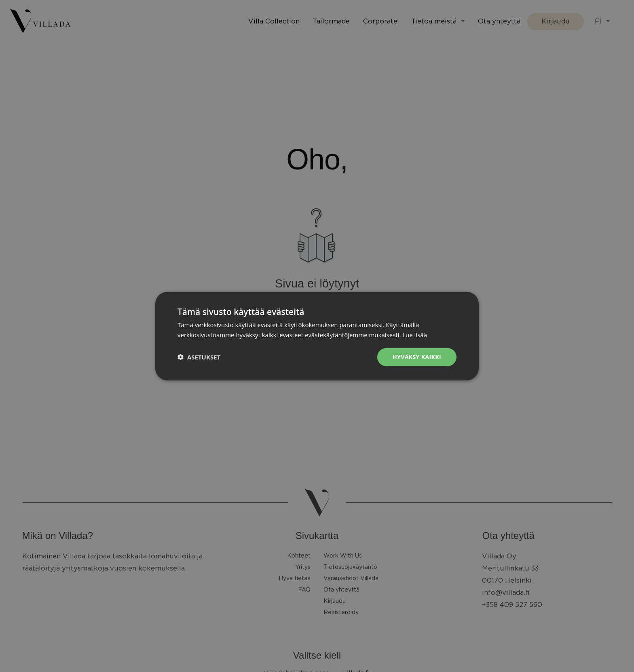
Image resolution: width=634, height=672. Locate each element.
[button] (199, 357)
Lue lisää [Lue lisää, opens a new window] (415, 335)
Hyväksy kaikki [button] (417, 357)
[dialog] (317, 336)
